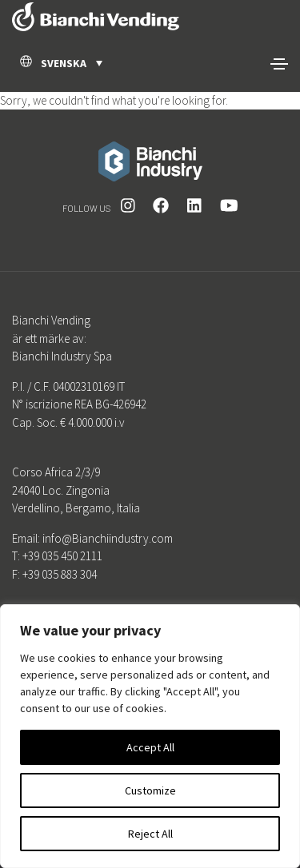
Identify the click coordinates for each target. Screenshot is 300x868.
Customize (150, 790)
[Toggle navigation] (279, 64)
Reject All (150, 834)
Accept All (150, 747)
